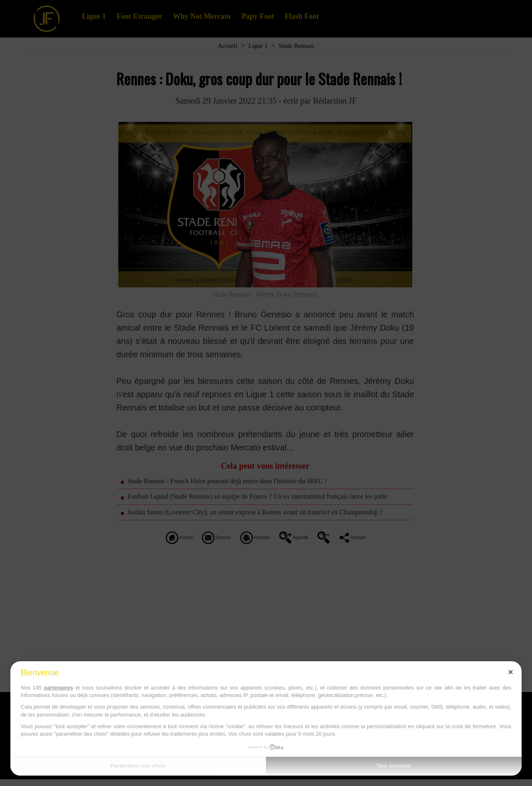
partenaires (59, 688)
